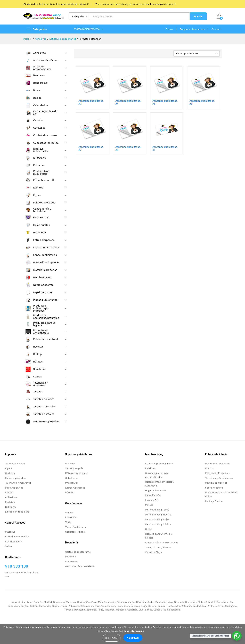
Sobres (9, 492)
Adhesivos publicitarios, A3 (91, 102)
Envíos (169, 29)
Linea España (153, 495)
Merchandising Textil (157, 510)
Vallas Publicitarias (76, 527)
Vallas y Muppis (74, 468)
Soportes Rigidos (75, 532)
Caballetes (71, 478)
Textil (68, 522)
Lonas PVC (71, 517)
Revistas (10, 502)
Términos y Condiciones (219, 478)
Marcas (149, 505)
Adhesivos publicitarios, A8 (128, 148)
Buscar (198, 16)
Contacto (217, 29)
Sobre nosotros (214, 488)
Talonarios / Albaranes (18, 483)
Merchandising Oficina (158, 524)
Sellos (9, 546)
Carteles (10, 473)
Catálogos (11, 507)
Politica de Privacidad (218, 473)
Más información (134, 631)
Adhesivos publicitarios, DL (165, 148)
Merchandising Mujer (157, 519)
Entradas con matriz (17, 536)
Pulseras (10, 532)
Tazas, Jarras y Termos (158, 547)
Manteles (70, 557)
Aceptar (133, 638)
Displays (70, 464)
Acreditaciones (14, 541)
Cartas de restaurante (78, 552)
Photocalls (71, 483)
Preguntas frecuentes (192, 29)
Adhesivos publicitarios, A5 (165, 102)
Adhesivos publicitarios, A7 (91, 148)
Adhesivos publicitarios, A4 (128, 102)
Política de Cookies (216, 483)
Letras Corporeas (75, 488)
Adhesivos (11, 497)
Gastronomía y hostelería (80, 566)
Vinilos (69, 513)
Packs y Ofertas (214, 501)
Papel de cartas (14, 488)
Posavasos (71, 561)
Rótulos (70, 492)
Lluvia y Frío (152, 500)
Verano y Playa (153, 552)
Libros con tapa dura (17, 512)
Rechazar (112, 638)
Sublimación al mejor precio (161, 542)
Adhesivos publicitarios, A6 (202, 102)
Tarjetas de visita (15, 464)
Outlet (149, 529)
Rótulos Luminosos (76, 473)
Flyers (9, 468)
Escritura (150, 468)
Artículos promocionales (159, 464)
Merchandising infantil (158, 515)
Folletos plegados (15, 478)
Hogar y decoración (156, 490)
